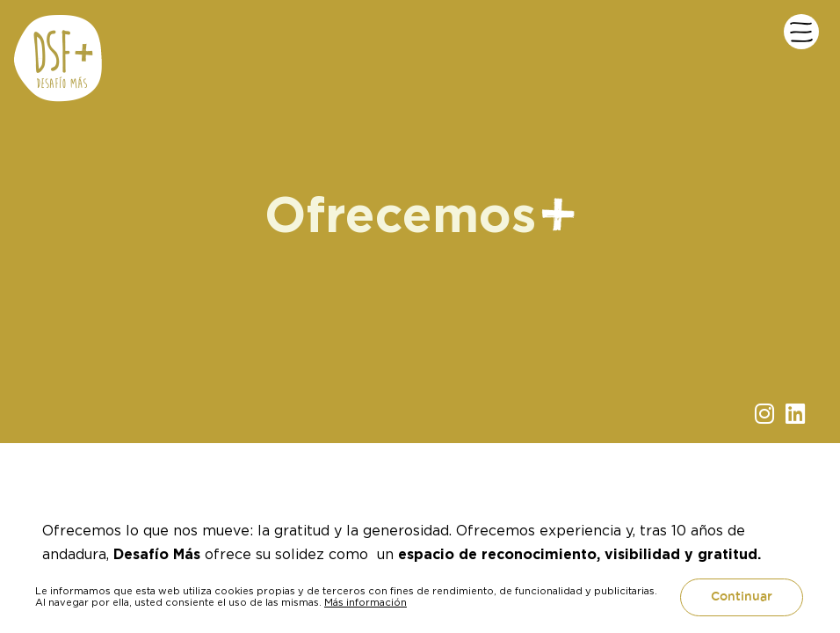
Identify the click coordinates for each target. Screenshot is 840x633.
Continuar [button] (742, 597)
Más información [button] (366, 602)
